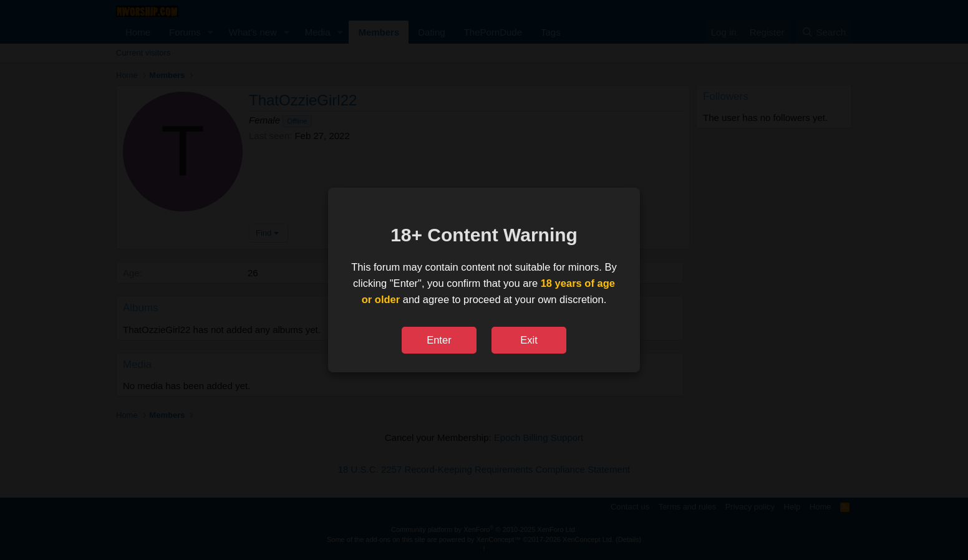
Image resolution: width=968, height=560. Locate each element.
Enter (439, 340)
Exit (529, 340)
